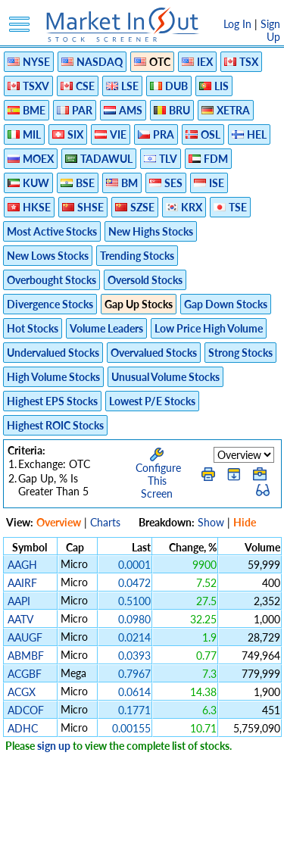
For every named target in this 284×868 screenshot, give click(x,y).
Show (211, 522)
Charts (105, 522)
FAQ (130, 849)
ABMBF (26, 656)
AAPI (19, 601)
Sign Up (270, 30)
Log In (237, 24)
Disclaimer (30, 836)
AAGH (22, 565)
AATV (20, 619)
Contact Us (176, 849)
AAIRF (22, 583)
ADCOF (26, 710)
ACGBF (25, 674)
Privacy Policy (96, 836)
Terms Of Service (177, 836)
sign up (54, 746)
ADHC (23, 728)
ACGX (22, 692)
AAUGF (25, 637)
